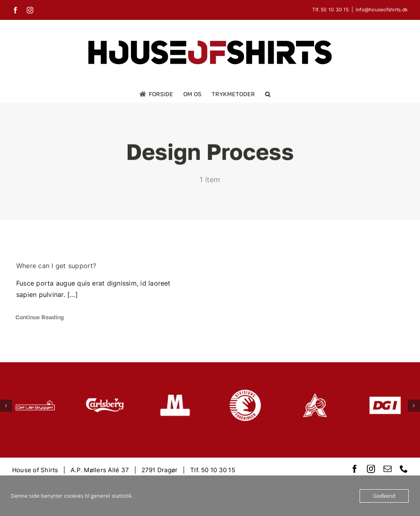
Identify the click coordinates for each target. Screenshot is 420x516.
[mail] (388, 469)
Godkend (384, 496)
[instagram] (371, 469)
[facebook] (355, 469)
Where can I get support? (56, 266)
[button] (268, 94)
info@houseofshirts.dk (382, 10)
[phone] (404, 469)
